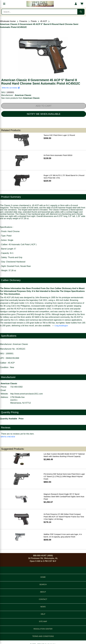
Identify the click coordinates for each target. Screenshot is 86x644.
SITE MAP (43, 621)
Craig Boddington (61, 326)
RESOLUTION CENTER (43, 629)
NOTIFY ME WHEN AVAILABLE (44, 114)
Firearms (23, 21)
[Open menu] (4, 4)
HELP (43, 614)
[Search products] (40, 12)
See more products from (20, 98)
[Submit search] (81, 12)
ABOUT (43, 592)
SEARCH (43, 584)
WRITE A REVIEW (8, 437)
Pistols (34, 21)
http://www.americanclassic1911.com (27, 394)
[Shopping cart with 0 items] (82, 4)
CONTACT (43, 599)
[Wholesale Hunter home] (40, 4)
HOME (43, 577)
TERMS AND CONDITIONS (43, 636)
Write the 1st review (11, 88)
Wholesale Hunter (8, 21)
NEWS (43, 607)
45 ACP (44, 21)
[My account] (76, 4)
